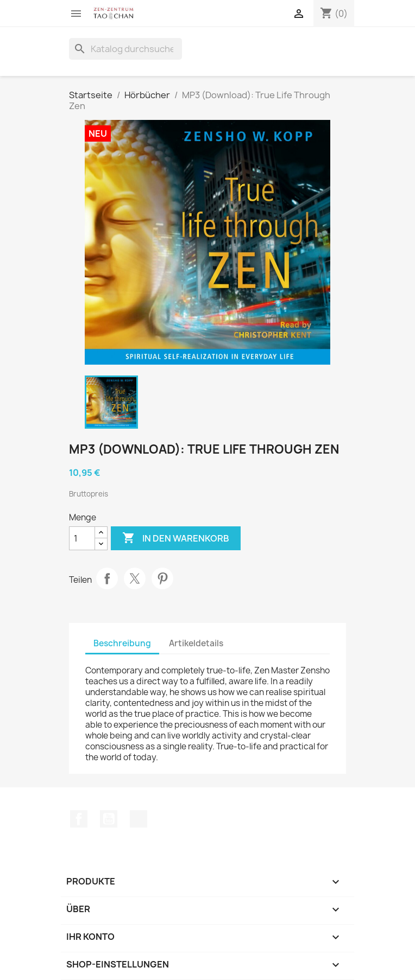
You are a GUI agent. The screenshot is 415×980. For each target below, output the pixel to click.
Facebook (79, 819)
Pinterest (162, 578)
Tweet (135, 578)
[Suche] (125, 49)
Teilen (107, 578)
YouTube (109, 819)
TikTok (139, 819)
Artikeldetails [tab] (196, 643)
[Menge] (82, 538)
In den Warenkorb (176, 538)
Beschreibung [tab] (122, 643)
